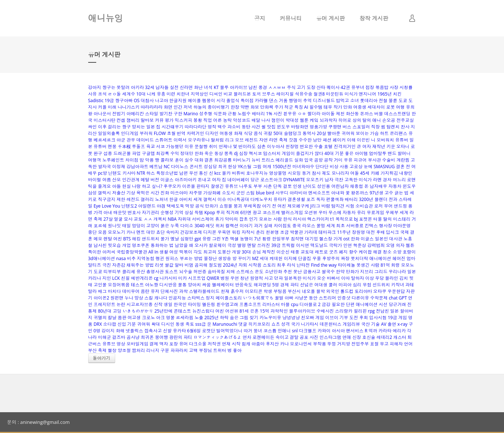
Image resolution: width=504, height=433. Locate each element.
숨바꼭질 (216, 272)
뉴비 (256, 160)
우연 (235, 278)
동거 (306, 173)
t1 (332, 219)
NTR (141, 173)
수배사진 (325, 311)
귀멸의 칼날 (105, 318)
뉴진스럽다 (203, 311)
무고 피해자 (391, 344)
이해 (351, 140)
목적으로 (344, 219)
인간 (178, 107)
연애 (347, 337)
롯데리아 (369, 100)
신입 (122, 324)
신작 (158, 304)
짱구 (126, 127)
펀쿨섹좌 (335, 199)
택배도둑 (175, 206)
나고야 (161, 100)
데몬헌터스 (331, 324)
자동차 (395, 186)
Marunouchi (225, 324)
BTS (127, 239)
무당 (379, 278)
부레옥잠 (252, 206)
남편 (184, 173)
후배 (380, 232)
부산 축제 (97, 350)
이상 (370, 278)
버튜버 (238, 173)
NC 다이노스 (176, 167)
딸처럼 (218, 140)
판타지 (203, 186)
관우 (131, 140)
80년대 (105, 311)
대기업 (312, 239)
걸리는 (114, 127)
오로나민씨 (301, 344)
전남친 (382, 311)
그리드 (381, 272)
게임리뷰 (351, 324)
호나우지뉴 (257, 173)
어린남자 (340, 186)
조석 (102, 94)
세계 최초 (335, 226)
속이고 (282, 337)
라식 (291, 265)
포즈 (310, 199)
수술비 (389, 160)
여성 (174, 252)
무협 (367, 285)
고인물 (100, 285)
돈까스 (367, 114)
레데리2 (384, 337)
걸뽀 (288, 186)
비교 (228, 94)
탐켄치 (393, 127)
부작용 (320, 344)
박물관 (297, 232)
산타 (321, 87)
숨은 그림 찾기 (244, 318)
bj (356, 219)
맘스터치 (272, 153)
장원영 (359, 232)
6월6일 (194, 331)
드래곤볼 (122, 153)
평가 (169, 120)
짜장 (345, 258)
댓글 (243, 324)
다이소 (187, 226)
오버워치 (385, 140)
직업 (208, 120)
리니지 (153, 350)
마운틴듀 (335, 94)
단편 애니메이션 (362, 304)
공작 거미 (333, 160)
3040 (200, 226)
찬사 (405, 127)
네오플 (308, 291)
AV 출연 (388, 324)
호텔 (328, 146)
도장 (311, 87)
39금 (276, 245)
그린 (216, 239)
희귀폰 (147, 337)
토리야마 (363, 291)
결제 (154, 344)
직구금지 (107, 199)
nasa (121, 258)
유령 (207, 239)
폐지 (343, 252)
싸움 (207, 285)
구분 (165, 350)
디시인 (168, 324)
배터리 (351, 199)
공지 (260, 18)
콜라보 (167, 160)
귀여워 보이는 (355, 133)
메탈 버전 (150, 180)
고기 (301, 87)
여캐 (267, 167)
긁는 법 (401, 193)
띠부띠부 (112, 272)
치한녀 (183, 94)
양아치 (194, 285)
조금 (284, 232)
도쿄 (98, 272)
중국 (297, 226)
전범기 (119, 114)
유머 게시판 (331, 18)
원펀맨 (117, 298)
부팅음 (280, 291)
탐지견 (338, 206)
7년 (257, 239)
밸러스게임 (292, 212)
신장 (357, 337)
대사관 (396, 239)
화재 (238, 133)
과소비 (234, 127)
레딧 (210, 226)
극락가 (336, 245)
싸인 (93, 127)
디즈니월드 (324, 100)
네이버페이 (238, 180)
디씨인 (216, 94)
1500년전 (282, 167)
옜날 (175, 239)
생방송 (224, 258)
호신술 (369, 337)
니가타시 (310, 324)
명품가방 (319, 127)
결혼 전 (403, 167)
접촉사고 (153, 331)
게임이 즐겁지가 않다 (302, 153)
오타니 (403, 146)
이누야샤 (276, 146)
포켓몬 (366, 219)
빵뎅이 (295, 100)
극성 (232, 245)
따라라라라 (152, 107)
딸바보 (147, 120)
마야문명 (402, 226)
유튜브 (231, 186)
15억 (265, 311)
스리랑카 (344, 311)
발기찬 (166, 114)
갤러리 (147, 199)
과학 (183, 291)
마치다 (114, 291)
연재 (226, 344)
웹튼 (410, 245)
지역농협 (146, 258)
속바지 (172, 232)
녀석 (208, 87)
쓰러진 (263, 245)
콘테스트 (183, 311)
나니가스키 (129, 107)
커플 (102, 107)
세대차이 (376, 107)
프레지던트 (105, 304)
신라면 (186, 87)
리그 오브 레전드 (242, 140)
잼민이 (278, 120)
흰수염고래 (227, 304)
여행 (401, 107)
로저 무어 (383, 206)
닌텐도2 (129, 206)
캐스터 (400, 337)
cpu (294, 304)
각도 (198, 252)
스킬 (149, 298)
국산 (366, 324)
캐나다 (161, 298)
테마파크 (327, 232)
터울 (378, 219)
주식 (291, 87)
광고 (257, 212)
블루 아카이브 (234, 87)
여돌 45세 (360, 173)
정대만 (187, 153)
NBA (172, 219)
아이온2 (101, 298)
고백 (194, 350)
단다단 (322, 167)
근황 (232, 114)
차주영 (196, 193)
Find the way (324, 265)
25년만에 (164, 311)
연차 (247, 337)
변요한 (306, 146)
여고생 (134, 318)
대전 (371, 232)
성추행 (206, 114)
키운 (391, 146)
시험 (350, 206)
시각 (221, 100)
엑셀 (234, 239)
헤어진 (399, 258)
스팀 (250, 193)
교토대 (307, 252)
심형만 (187, 239)
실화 (299, 160)
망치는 (138, 127)
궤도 (326, 173)
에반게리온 (142, 278)
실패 (268, 226)
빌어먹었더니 (229, 331)
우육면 (224, 232)
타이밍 (194, 304)
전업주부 (360, 344)
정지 (210, 298)
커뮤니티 (291, 18)
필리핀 (360, 311)
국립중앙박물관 (132, 252)
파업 (136, 153)
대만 (151, 232)
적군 (289, 107)
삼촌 (261, 146)
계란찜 (403, 160)
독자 (321, 199)
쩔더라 (314, 114)
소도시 (228, 193)
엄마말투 (378, 153)
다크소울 (198, 344)
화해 (120, 331)
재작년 (379, 146)
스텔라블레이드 (204, 291)
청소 (387, 252)
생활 (164, 252)
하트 (384, 133)
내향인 (406, 173)
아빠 (289, 298)
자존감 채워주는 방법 (133, 265)
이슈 (222, 199)
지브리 (367, 272)
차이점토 (282, 226)
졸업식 (233, 100)
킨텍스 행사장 (378, 226)
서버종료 (355, 226)
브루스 (269, 94)
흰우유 (290, 114)
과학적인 (279, 311)
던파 (278, 278)
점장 (370, 87)
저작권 (214, 344)
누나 (129, 298)
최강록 (163, 153)
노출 (199, 318)
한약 (340, 272)
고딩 (117, 311)
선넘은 (306, 285)
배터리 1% (262, 114)
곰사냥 (133, 337)
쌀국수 (328, 272)
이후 (102, 127)
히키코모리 (259, 324)
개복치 (160, 219)
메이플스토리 (229, 298)
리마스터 (271, 304)
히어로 (345, 120)
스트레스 (245, 272)
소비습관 (364, 206)
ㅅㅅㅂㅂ (277, 87)
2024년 (230, 265)
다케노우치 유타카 (268, 199)
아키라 (137, 87)
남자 (329, 180)
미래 (112, 107)
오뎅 (390, 245)
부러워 (146, 133)
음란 (145, 291)
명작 (212, 127)
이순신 (283, 252)
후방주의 (331, 258)
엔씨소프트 (319, 193)
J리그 (315, 206)
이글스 (167, 180)
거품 (283, 100)
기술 (375, 324)
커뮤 (159, 120)
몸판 (122, 318)
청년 (245, 278)
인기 (253, 219)
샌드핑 (401, 206)
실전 (174, 87)
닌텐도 (115, 173)
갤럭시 (210, 199)
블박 (321, 291)
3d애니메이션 (102, 258)
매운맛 (120, 212)
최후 (281, 265)
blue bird (265, 193)
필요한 (338, 304)
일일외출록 (109, 133)
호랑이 (409, 252)
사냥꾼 (301, 298)
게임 (320, 318)
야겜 (161, 206)
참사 (316, 173)
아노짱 (152, 285)
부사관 (374, 160)
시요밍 (294, 173)
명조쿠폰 (141, 245)
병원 (225, 278)
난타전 (303, 265)
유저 (155, 291)
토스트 (171, 272)
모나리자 (340, 173)
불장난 (210, 258)
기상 (131, 193)
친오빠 (308, 318)
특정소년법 (167, 173)
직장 (375, 127)
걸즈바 (119, 337)
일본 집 (153, 127)
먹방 (190, 206)
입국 (309, 160)
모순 (321, 278)
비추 (131, 258)
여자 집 (219, 180)
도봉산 (224, 252)
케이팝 (365, 252)
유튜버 (402, 140)
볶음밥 (382, 87)
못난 (297, 272)
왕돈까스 (360, 193)
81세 (244, 311)
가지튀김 (389, 173)
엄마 (411, 258)
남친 (253, 87)
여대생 (321, 285)
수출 (319, 146)
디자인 (212, 133)
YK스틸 (245, 167)
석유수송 (304, 94)
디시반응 (168, 285)
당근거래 (397, 304)
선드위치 (381, 285)
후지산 (272, 344)
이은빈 (363, 140)
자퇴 (243, 265)
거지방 (344, 344)
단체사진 (169, 291)
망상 (139, 298)
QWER (213, 278)
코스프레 (271, 212)
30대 (246, 252)
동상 (219, 153)
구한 (178, 114)
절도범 (215, 265)
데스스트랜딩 (397, 114)
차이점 (132, 160)
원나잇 (114, 226)
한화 (199, 153)
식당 (248, 133)
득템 (199, 212)
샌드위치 (151, 239)
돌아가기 (102, 358)
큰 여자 (364, 146)
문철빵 (201, 146)
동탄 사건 (251, 127)
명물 (170, 318)
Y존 (225, 239)
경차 (387, 180)
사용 (344, 167)
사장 (394, 87)
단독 (278, 186)
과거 (258, 226)
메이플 (194, 100)
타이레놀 (347, 265)
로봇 (390, 107)
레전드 (133, 199)
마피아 (345, 285)
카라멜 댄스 (266, 100)
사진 (278, 114)
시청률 (406, 87)
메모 (98, 239)
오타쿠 (380, 291)
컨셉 (121, 120)
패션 (327, 140)
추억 (308, 100)
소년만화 (273, 272)
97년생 (376, 193)
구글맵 (148, 153)
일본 (411, 272)
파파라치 (179, 350)
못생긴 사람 (368, 265)
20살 (321, 133)
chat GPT (398, 298)
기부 (344, 318)
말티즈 (95, 265)
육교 (151, 146)
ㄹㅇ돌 (114, 94)
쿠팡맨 (335, 127)
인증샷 (344, 298)
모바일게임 (137, 344)
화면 (168, 107)
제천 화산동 (347, 114)
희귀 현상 (227, 167)
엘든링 (209, 304)
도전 (354, 318)
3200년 (366, 199)
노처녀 (161, 199)
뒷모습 (114, 245)
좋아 (237, 350)
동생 (180, 324)
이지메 (290, 258)
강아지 (95, 87)
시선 (383, 304)
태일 (126, 226)
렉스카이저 (318, 219)
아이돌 (328, 114)
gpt (198, 239)
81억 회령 (390, 265)
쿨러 (333, 285)
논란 (121, 304)
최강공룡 (223, 160)
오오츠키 (315, 180)
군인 (241, 193)
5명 (276, 285)
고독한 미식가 (358, 180)
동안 (313, 298)
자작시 (248, 232)
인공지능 (177, 298)
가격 (98, 212)
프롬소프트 (250, 304)
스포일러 (361, 127)
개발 (236, 252)
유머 (183, 344)
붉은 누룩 (170, 226)
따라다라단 (196, 127)
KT (216, 87)
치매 (231, 272)
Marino (191, 114)
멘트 (141, 232)
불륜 (393, 100)
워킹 (236, 232)
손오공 (389, 120)
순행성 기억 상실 (177, 212)
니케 (151, 94)
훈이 (179, 160)
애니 (376, 120)
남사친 (100, 245)
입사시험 (378, 318)
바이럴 (95, 180)
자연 (263, 140)
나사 (266, 120)
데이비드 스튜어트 (154, 140)
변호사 (134, 212)
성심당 (210, 167)
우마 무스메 (330, 212)
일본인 (382, 239)
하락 (224, 318)
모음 (102, 232)
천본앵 (272, 232)
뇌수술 (185, 272)
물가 (165, 239)
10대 (141, 94)
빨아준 (334, 133)
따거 (248, 331)
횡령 (266, 239)
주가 (279, 107)
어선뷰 (232, 311)
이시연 (302, 245)
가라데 (311, 232)
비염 (189, 265)
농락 (227, 120)
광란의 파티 (181, 337)
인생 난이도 (304, 186)
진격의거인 (345, 146)
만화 (348, 107)
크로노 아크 (153, 318)
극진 (107, 265)
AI (306, 107)
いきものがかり (138, 311)
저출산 (119, 193)
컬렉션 (232, 226)
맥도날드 (319, 245)
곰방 (319, 160)
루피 (220, 212)
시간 (155, 193)
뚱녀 (258, 331)
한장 (235, 107)
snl (295, 331)
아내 (108, 212)
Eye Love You (107, 206)
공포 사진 (309, 337)
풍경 (263, 87)
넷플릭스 (134, 331)
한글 (173, 199)
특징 (298, 107)
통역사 (309, 133)
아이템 (361, 153)
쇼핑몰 (226, 206)
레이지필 (285, 94)
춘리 (260, 232)
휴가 (219, 219)
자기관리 (151, 212)
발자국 (105, 167)
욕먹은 (143, 193)
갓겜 (293, 140)
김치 (404, 278)
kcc (218, 173)
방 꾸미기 (241, 258)
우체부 (392, 212)
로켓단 (208, 331)
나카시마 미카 (173, 278)
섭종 (108, 153)
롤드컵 (347, 291)
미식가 (351, 94)
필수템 (316, 107)
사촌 (267, 186)
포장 (173, 344)
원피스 (172, 258)
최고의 (210, 252)
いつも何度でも (258, 298)
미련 (171, 94)
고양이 (153, 226)
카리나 (95, 278)
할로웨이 (218, 245)
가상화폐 (212, 193)
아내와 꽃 (341, 193)
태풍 (295, 252)
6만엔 (246, 212)
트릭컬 (288, 245)
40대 (329, 153)
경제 (285, 285)
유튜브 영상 (114, 344)
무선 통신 (198, 173)
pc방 (103, 173)
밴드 (392, 153)
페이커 (339, 140)
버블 (379, 114)
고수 (389, 193)
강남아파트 (137, 167)
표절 (374, 344)
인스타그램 (330, 337)
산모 (117, 180)
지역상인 (199, 94)
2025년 (212, 318)
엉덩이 (138, 226)
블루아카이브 (302, 311)
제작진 (269, 252)
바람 (326, 206)
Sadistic (96, 100)
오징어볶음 (119, 285)
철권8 (319, 94)
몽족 (228, 153)
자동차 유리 (354, 212)
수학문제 (379, 298)
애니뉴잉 (106, 18)
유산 (141, 272)
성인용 (324, 186)
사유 (93, 94)
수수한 (305, 140)
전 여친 (279, 206)
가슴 (374, 133)
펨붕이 (209, 100)
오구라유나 (199, 140)
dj (236, 153)
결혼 (209, 160)
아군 (121, 140)
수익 (175, 153)
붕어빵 (161, 337)
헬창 (112, 350)
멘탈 (251, 245)
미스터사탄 (105, 120)
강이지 (108, 331)
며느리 (399, 180)
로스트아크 (271, 180)
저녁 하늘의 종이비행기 (206, 107)
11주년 (344, 232)
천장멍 (292, 146)
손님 (257, 252)
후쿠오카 (172, 186)
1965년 (385, 94)
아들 (117, 186)
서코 (160, 146)
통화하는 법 (162, 245)
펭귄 (160, 258)
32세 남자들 (157, 87)
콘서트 (196, 167)
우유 (348, 160)
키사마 (129, 173)
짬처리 (138, 350)
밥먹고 (343, 100)
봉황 (198, 120)
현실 (126, 186)
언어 (409, 344)
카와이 (324, 331)
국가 (296, 324)
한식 (288, 219)
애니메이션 (380, 258)
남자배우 (379, 186)
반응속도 (244, 285)
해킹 (136, 239)
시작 (236, 344)
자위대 (184, 219)
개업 (126, 245)
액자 (164, 344)
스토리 (269, 265)
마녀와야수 (303, 167)
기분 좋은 (344, 153)
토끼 (257, 94)
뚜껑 (332, 344)
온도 (259, 272)
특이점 (247, 100)
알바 (179, 265)
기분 (132, 324)
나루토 (246, 186)
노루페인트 (113, 160)
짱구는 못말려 (116, 87)
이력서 (180, 140)
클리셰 (129, 272)
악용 (149, 160)
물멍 (321, 226)
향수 (353, 252)
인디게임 (130, 133)
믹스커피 (183, 120)
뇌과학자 (328, 120)
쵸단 (160, 232)
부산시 (294, 291)
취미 (213, 146)
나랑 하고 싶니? (147, 186)
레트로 (321, 252)
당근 (255, 180)
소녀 (355, 100)
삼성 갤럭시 (100, 193)
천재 (225, 291)
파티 (294, 285)
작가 (338, 107)
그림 (257, 167)
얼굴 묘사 (123, 219)
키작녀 (398, 285)
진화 (165, 193)
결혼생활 (296, 199)
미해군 (105, 337)
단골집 (305, 258)
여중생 (360, 107)
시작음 (255, 265)
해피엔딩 (262, 285)
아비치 (185, 199)
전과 (393, 199)
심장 (243, 153)
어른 (218, 120)
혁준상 (360, 245)
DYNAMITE (294, 180)
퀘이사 (333, 87)
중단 (93, 232)
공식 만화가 (206, 206)
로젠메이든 (263, 337)
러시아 (300, 219)
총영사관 (155, 272)
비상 (334, 167)
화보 (255, 107)
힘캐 (246, 344)
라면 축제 (278, 140)
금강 (326, 304)
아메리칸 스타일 (142, 114)
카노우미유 (270, 318)
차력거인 (195, 133)
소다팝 (110, 324)
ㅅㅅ (148, 219)
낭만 (317, 140)
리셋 (159, 265)
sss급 (201, 324)
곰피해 (201, 265)
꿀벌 (279, 298)
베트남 (156, 167)
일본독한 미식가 (300, 278)
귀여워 (144, 324)
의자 (400, 245)
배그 (102, 291)
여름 (107, 180)
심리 (357, 285)
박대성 (292, 120)
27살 (108, 219)
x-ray (402, 324)
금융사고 (312, 272)
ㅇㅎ (302, 114)
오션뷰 (311, 212)
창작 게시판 (374, 18)
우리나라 (397, 272)
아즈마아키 (185, 180)
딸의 (387, 219)
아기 (266, 206)
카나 (284, 344)
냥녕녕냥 (291, 318)
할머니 (404, 153)
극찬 (339, 180)
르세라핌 (185, 318)
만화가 (352, 272)
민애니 (284, 331)
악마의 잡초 (236, 219)
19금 (109, 100)
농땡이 (246, 239)
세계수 (129, 94)
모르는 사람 (270, 219)
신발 (167, 331)
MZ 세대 (260, 258)
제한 (121, 199)
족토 (190, 324)
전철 (383, 100)
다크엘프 (308, 331)
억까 (373, 331)
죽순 (209, 153)
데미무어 (131, 291)
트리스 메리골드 (277, 160)
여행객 (95, 160)
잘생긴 (217, 186)
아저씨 (109, 252)
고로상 (356, 167)
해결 (377, 252)
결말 (294, 337)
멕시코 (255, 153)
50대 (278, 133)
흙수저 (237, 291)
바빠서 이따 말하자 (345, 278)
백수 (222, 127)
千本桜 (124, 146)
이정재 (119, 167)
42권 (345, 87)
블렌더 (381, 199)
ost (346, 239)
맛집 (271, 127)
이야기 (246, 226)
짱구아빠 (124, 100)
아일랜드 (147, 206)
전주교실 (405, 120)
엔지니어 (368, 94)
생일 (168, 304)
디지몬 (210, 232)
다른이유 (360, 298)
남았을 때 (184, 245)
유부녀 (358, 87)
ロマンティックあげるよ (218, 337)
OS (137, 100)
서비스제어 (203, 219)
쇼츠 (276, 324)
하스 (151, 173)
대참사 (147, 100)
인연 (348, 245)
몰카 (226, 173)
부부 (258, 186)
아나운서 (102, 114)
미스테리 (402, 219)
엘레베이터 (223, 285)
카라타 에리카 (392, 331)
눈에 (368, 167)
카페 (375, 173)
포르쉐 (100, 226)
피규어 (360, 160)
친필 (125, 278)
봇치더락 (359, 258)
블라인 (391, 278)
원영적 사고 (261, 278)
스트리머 (327, 298)
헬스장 (326, 239)
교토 (138, 219)
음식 (258, 133)
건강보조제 (191, 232)
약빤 (245, 107)
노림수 (244, 114)
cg (156, 278)
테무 (328, 107)
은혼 (254, 311)
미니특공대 (238, 199)
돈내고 (204, 180)
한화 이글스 (362, 239)
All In (153, 252)
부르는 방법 (191, 258)
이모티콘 (254, 291)
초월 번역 (176, 133)
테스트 (137, 285)
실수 (189, 160)
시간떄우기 (172, 127)
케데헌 (276, 258)
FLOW (160, 133)
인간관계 (131, 180)
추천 (288, 272)
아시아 (338, 331)
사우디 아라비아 (291, 193)
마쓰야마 (179, 193)
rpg (372, 311)
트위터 (220, 350)
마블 (285, 304)
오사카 (201, 245)
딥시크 (392, 232)
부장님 (206, 350)
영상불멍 (278, 173)
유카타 (179, 331)
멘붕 (112, 146)
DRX (98, 324)
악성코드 (242, 120)
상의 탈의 (362, 120)
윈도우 (409, 186)
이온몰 (189, 186)
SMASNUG (384, 167)
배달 (256, 120)
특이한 (95, 252)
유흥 (161, 94)
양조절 (124, 350)
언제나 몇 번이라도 (237, 146)
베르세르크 (105, 140)
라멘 (377, 180)
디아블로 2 (310, 304)
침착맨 (297, 239)
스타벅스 (196, 298)
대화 (199, 160)
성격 (286, 324)
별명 (242, 245)
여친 (220, 311)
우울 (317, 258)
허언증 (200, 272)
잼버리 (133, 120)
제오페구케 (298, 206)
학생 (268, 291)
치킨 (397, 94)
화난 (198, 87)
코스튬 (270, 331)
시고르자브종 (140, 304)
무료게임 (375, 212)
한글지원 (178, 100)
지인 (107, 278)
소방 (397, 252)
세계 (198, 199)
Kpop (210, 212)
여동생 (226, 133)
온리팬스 (399, 133)
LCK (116, 278)
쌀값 (169, 265)
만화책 (267, 107)
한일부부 (281, 239)
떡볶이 (186, 252)
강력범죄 (376, 245)
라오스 (309, 226)
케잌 (314, 120)
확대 (156, 324)
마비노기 (242, 160)
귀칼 (268, 133)
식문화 (220, 114)
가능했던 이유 (179, 146)
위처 (220, 226)
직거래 (233, 212)
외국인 (333, 291)
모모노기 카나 (122, 232)
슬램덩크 (293, 133)
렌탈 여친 (113, 239)
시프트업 (197, 278)
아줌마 (258, 344)
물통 (182, 285)
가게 (338, 239)
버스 (347, 127)
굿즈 (333, 252)
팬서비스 (355, 331)
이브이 (332, 318)
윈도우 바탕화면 (293, 127)
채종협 (356, 186)
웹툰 (304, 120)
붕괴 (238, 206)
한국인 (180, 304)
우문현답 (396, 291)
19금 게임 (397, 318)
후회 (364, 318)
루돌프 (138, 146)
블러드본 (242, 94)
